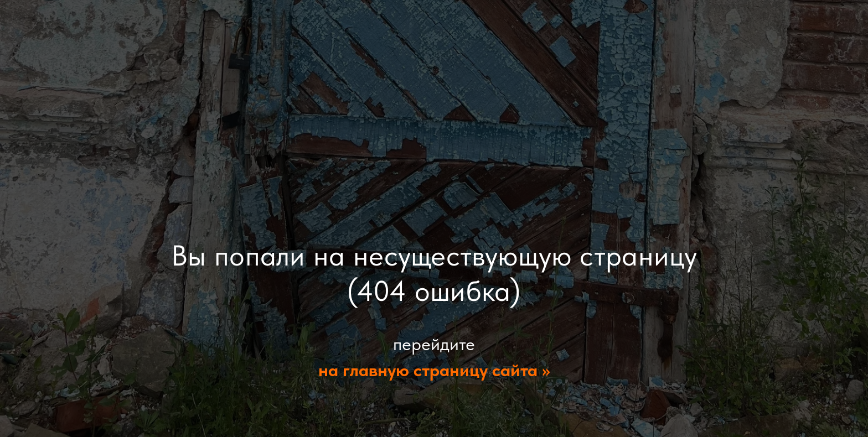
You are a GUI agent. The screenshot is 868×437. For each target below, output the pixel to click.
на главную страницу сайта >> (434, 370)
